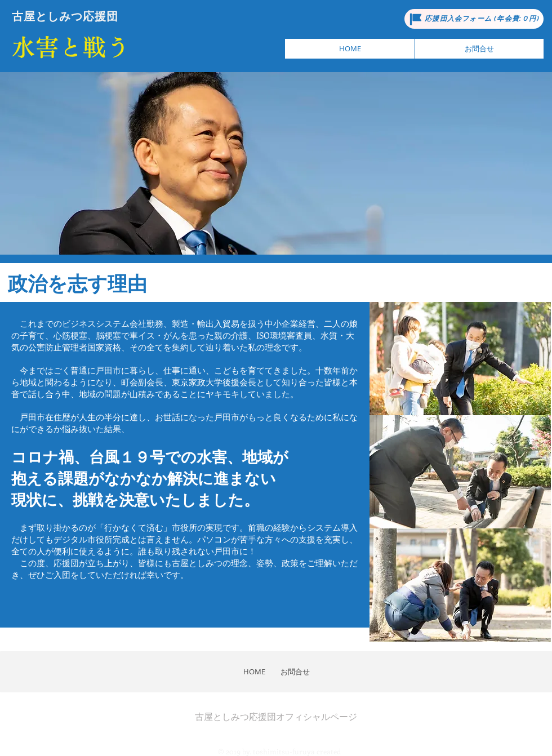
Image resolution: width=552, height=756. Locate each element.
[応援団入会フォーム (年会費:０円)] (474, 19)
